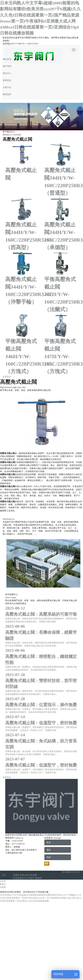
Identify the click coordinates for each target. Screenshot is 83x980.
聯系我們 (7, 94)
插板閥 (38, 878)
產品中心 (7, 73)
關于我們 (7, 66)
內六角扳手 (29, 878)
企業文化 (7, 87)
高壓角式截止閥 (21, 875)
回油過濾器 (18, 878)
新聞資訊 (7, 80)
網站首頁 (7, 59)
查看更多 (7, 377)
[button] (42, 128)
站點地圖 (33, 875)
